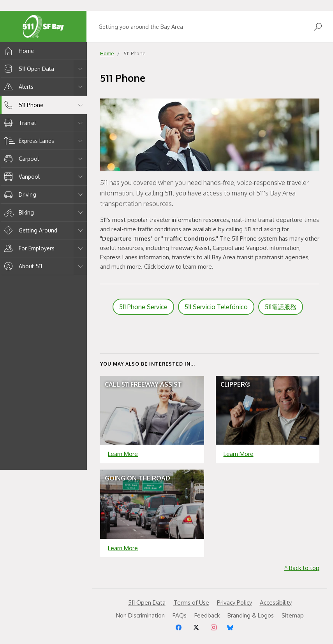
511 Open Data (28, 69)
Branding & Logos (251, 615)
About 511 (22, 266)
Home (18, 51)
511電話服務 (281, 307)
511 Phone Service (143, 307)
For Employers (28, 248)
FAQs (180, 615)
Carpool (20, 159)
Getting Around (29, 230)
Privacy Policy (234, 603)
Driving (19, 194)
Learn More (123, 454)
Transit (19, 123)
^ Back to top (302, 568)
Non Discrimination (140, 615)
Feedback (207, 615)
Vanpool (21, 177)
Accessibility (276, 603)
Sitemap (293, 615)
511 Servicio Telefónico (216, 307)
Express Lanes (28, 141)
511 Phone (22, 105)
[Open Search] (318, 27)
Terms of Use (191, 603)
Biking (18, 212)
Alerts (18, 87)
